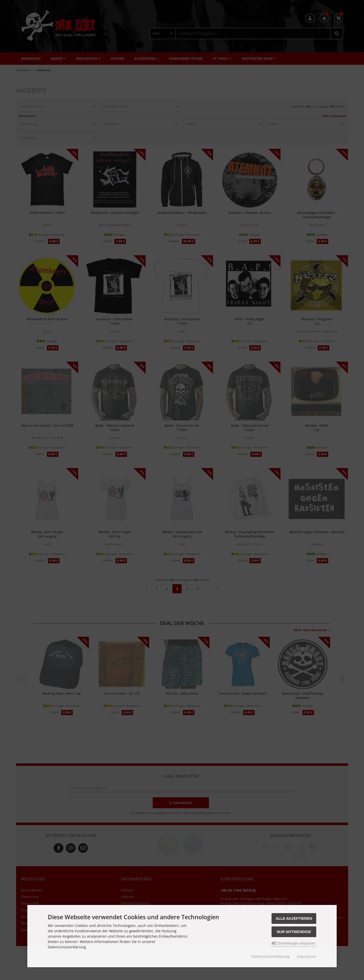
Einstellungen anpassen (294, 943)
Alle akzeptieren (294, 918)
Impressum (307, 956)
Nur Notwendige (294, 932)
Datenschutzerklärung (270, 956)
